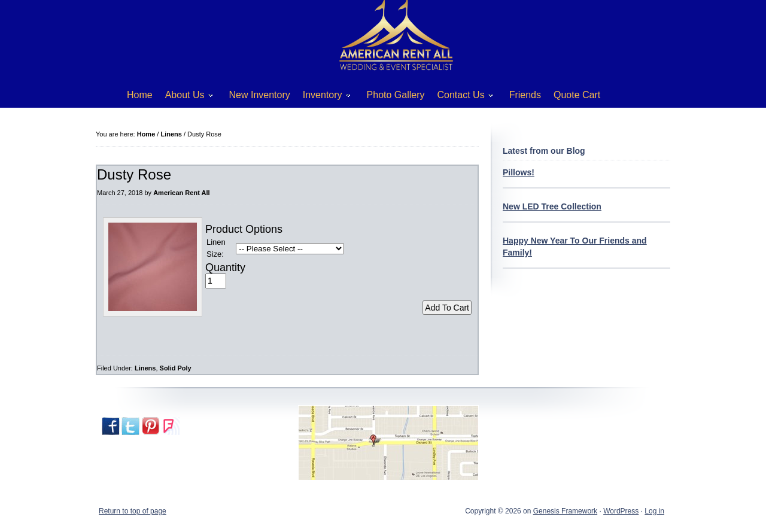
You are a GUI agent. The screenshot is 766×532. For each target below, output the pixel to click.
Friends (525, 95)
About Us (185, 97)
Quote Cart (577, 95)
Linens (145, 368)
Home (140, 95)
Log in (654, 511)
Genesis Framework (565, 511)
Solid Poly (176, 368)
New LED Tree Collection (552, 206)
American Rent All (181, 193)
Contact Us (461, 97)
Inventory (322, 97)
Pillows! (519, 172)
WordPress (621, 511)
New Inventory (260, 95)
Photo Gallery (396, 95)
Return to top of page (133, 511)
